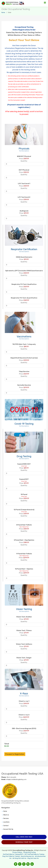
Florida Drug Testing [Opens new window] (29, 852)
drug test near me (33, 858)
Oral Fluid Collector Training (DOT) (13, 854)
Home (3, 13)
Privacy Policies (17, 852)
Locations (6, 822)
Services (6, 818)
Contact (6, 826)
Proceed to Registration (15, 754)
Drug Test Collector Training (11, 856)
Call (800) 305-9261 (24, 837)
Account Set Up (8, 829)
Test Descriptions (24, 151)
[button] (16, 864)
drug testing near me (27, 856)
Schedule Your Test (24, 842)
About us (6, 815)
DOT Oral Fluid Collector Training (34, 854)
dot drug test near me (19, 858)
